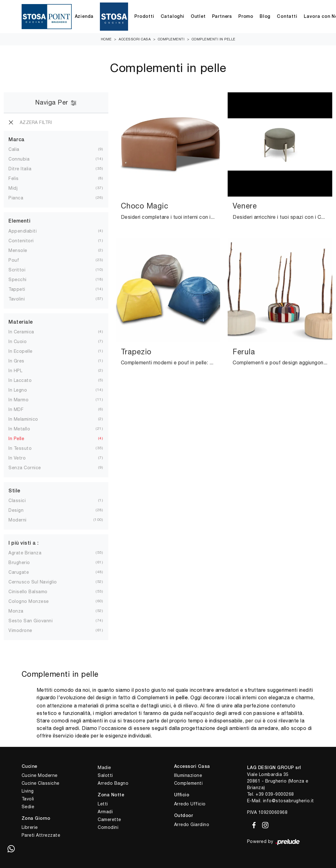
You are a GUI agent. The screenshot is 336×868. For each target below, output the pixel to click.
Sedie (28, 807)
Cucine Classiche (41, 783)
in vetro (17, 458)
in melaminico (23, 419)
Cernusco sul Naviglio (33, 582)
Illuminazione (188, 775)
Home (106, 39)
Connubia (19, 159)
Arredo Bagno (113, 783)
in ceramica (21, 332)
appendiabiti (23, 231)
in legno (18, 390)
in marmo (18, 400)
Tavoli (28, 799)
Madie (104, 768)
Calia (14, 149)
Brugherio (19, 562)
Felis (14, 178)
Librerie (30, 827)
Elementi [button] (19, 221)
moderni (18, 520)
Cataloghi (173, 17)
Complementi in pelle (214, 39)
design (16, 510)
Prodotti (144, 17)
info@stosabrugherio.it (289, 801)
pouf (14, 260)
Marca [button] (17, 140)
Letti (103, 804)
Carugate (19, 572)
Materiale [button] (21, 322)
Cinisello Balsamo (28, 592)
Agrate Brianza (25, 553)
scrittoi (17, 270)
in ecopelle (21, 351)
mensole (18, 250)
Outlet (198, 17)
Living (28, 791)
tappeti (17, 289)
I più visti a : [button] (24, 543)
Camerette (109, 819)
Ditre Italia (20, 169)
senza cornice (25, 468)
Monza (16, 611)
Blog (265, 17)
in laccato (20, 380)
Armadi (105, 812)
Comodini (108, 827)
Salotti (105, 775)
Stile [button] (14, 491)
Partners (222, 17)
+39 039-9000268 (275, 794)
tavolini (17, 299)
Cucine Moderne (40, 775)
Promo (246, 17)
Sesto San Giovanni (31, 621)
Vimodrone (20, 630)
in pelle (16, 439)
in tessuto (20, 448)
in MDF (16, 409)
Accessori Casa (135, 39)
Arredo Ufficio (190, 804)
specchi (18, 280)
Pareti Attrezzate (41, 835)
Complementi (171, 39)
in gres (16, 361)
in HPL (15, 371)
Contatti (287, 17)
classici (17, 501)
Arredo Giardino (192, 824)
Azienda (84, 17)
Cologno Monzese (29, 601)
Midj (13, 188)
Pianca (16, 198)
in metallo (19, 429)
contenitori (21, 241)
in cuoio (18, 342)
